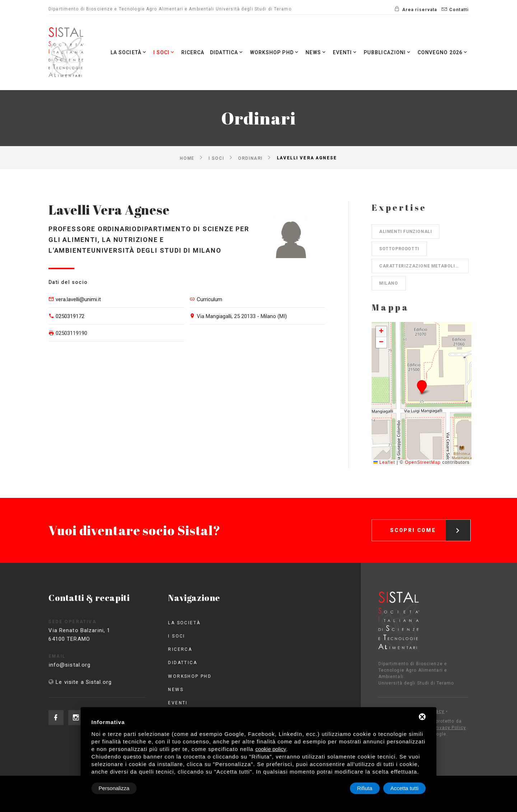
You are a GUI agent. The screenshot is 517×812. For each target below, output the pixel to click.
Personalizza (114, 788)
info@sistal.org (83, 665)
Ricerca (192, 52)
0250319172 (70, 316)
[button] (422, 387)
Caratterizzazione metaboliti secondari (424, 266)
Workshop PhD (274, 52)
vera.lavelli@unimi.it (78, 299)
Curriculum (209, 299)
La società (128, 52)
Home (187, 158)
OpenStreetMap (423, 462)
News (316, 52)
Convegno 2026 (443, 52)
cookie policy (271, 749)
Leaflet (384, 462)
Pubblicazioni (388, 52)
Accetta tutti (404, 788)
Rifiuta (365, 788)
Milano (389, 283)
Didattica (226, 52)
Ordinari (250, 158)
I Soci (164, 52)
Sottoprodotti (399, 249)
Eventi (345, 52)
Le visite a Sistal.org (84, 682)
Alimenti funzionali (406, 232)
